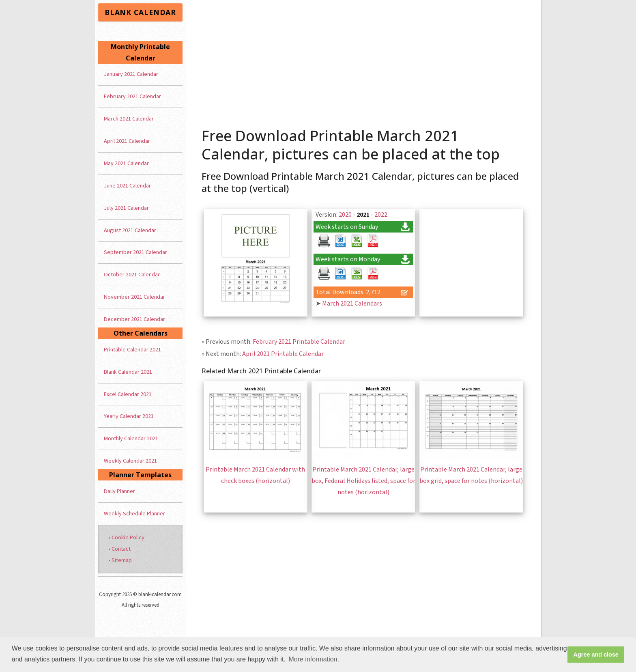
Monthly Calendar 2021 (131, 438)
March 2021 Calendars (352, 304)
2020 (345, 215)
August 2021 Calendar (130, 230)
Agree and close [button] (596, 655)
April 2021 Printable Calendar (283, 354)
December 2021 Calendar (134, 319)
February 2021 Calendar (132, 96)
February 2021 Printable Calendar (299, 342)
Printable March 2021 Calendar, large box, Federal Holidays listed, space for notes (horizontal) (363, 481)
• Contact (119, 549)
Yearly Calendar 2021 (129, 416)
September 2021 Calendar (135, 252)
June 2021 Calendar (127, 186)
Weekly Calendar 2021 (130, 461)
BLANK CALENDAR (140, 12)
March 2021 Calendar (129, 119)
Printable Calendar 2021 (132, 350)
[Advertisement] (364, 61)
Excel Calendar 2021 (128, 394)
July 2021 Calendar (126, 208)
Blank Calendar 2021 (128, 372)
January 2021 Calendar (131, 74)
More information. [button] (314, 659)
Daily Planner (119, 491)
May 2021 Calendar (126, 163)
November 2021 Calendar (134, 297)
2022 (381, 215)
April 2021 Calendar (127, 141)
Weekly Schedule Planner (134, 514)
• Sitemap (120, 560)
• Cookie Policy (126, 537)
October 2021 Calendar (132, 275)
